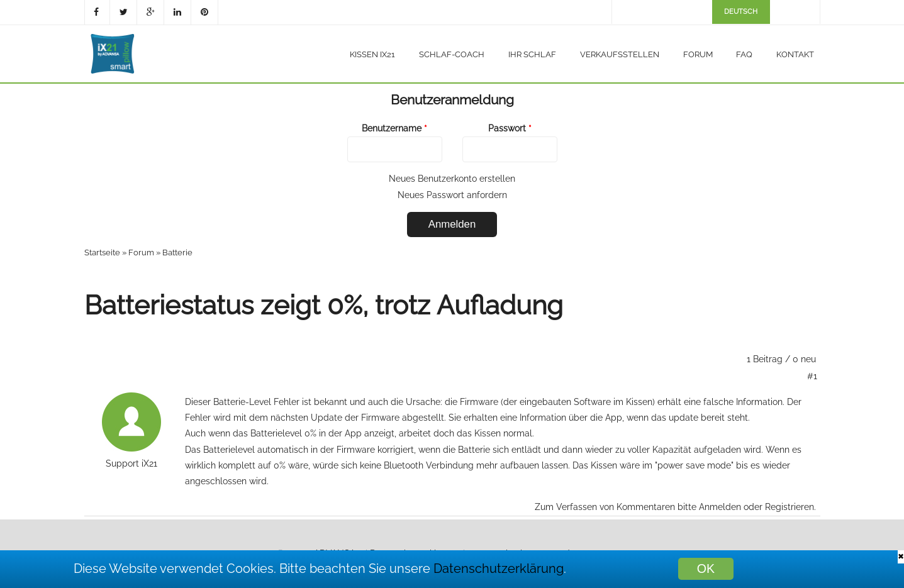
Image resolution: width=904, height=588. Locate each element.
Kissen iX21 (372, 54)
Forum (698, 54)
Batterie (177, 252)
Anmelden (720, 507)
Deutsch (741, 12)
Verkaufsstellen (620, 54)
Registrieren (790, 507)
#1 (812, 376)
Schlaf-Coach (452, 54)
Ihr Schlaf (532, 54)
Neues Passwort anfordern (452, 195)
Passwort (510, 128)
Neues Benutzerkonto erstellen (452, 179)
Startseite (102, 252)
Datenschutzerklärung (499, 569)
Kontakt (795, 54)
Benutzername (394, 128)
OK (706, 569)
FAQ (744, 54)
